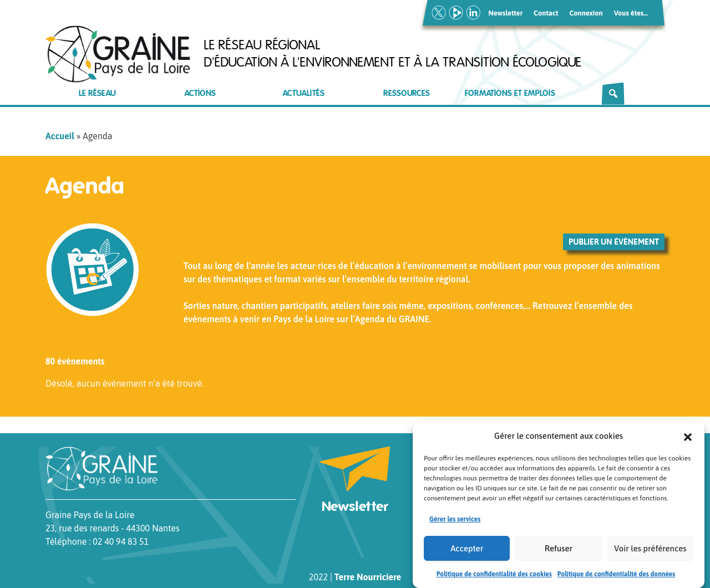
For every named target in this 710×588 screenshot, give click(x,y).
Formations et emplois (510, 93)
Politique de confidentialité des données (617, 574)
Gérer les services (455, 519)
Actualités (304, 93)
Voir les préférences (650, 548)
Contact (546, 13)
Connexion (586, 13)
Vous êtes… (631, 13)
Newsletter (506, 13)
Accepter (467, 548)
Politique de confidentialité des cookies (494, 574)
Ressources (407, 93)
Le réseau (97, 93)
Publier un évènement (614, 242)
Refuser (559, 548)
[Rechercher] (613, 94)
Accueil (60, 136)
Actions (200, 93)
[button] (688, 436)
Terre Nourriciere (368, 577)
